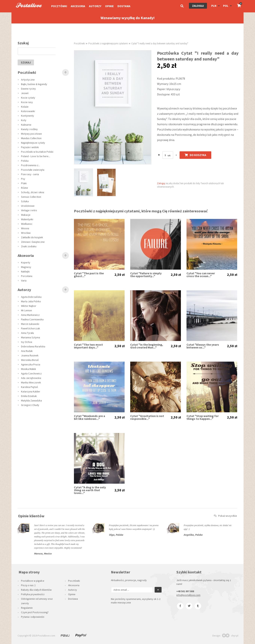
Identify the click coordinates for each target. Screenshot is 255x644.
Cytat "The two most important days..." (88, 346)
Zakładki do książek (32, 237)
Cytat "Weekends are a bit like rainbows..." (90, 417)
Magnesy (26, 267)
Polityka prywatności (33, 594)
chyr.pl (230, 636)
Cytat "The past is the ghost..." (89, 275)
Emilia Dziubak (29, 396)
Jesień (25, 93)
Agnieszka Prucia (31, 364)
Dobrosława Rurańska (33, 346)
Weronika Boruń (30, 360)
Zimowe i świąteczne (33, 242)
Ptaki (24, 183)
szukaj (26, 62)
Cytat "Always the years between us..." (203, 346)
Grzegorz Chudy (30, 405)
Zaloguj (198, 6)
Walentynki (27, 219)
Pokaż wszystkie (225, 516)
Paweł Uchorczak (30, 328)
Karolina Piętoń (29, 387)
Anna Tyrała (27, 333)
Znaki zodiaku (29, 246)
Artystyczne (28, 80)
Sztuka (25, 201)
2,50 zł (120, 275)
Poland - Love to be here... (36, 156)
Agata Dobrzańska (31, 297)
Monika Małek (29, 369)
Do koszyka (195, 155)
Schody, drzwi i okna (33, 192)
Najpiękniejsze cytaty (33, 143)
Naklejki (25, 271)
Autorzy (95, 6)
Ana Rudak (27, 351)
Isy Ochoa (27, 342)
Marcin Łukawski (30, 324)
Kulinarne (26, 125)
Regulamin (27, 608)
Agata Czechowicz (31, 373)
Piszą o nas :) (28, 585)
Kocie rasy (27, 102)
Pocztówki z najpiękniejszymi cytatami (108, 43)
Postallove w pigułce (33, 581)
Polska (25, 161)
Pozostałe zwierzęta (33, 170)
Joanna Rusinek (30, 355)
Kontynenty (27, 116)
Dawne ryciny (28, 89)
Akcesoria (78, 6)
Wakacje (26, 215)
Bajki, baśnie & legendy (34, 84)
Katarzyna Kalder (31, 391)
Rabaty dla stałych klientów (36, 590)
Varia (24, 281)
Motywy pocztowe (31, 134)
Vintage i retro (29, 210)
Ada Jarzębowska (31, 378)
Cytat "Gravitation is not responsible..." (147, 417)
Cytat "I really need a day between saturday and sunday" (160, 43)
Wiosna (25, 228)
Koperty (26, 262)
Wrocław (26, 233)
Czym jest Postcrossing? (35, 612)
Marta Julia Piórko (31, 301)
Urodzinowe (28, 206)
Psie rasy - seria (30, 174)
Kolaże (25, 107)
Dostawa (124, 6)
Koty (24, 120)
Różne (24, 188)
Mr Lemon (26, 310)
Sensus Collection (31, 197)
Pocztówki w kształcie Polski (37, 152)
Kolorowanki (28, 111)
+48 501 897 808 (185, 591)
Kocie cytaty (28, 98)
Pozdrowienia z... (30, 165)
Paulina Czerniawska (32, 319)
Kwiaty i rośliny (29, 129)
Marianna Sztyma (30, 337)
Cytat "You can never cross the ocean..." (201, 275)
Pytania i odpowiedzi (33, 617)
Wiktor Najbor (29, 306)
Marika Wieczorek (31, 382)
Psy (23, 179)
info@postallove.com (188, 595)
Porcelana (27, 276)
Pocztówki (59, 6)
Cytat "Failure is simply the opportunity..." (146, 275)
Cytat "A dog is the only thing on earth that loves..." (90, 490)
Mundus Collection (31, 138)
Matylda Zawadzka (31, 400)
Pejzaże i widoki (30, 147)
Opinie (109, 6)
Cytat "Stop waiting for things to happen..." (203, 417)
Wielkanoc (27, 224)
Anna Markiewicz (30, 315)
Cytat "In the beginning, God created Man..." (147, 346)
